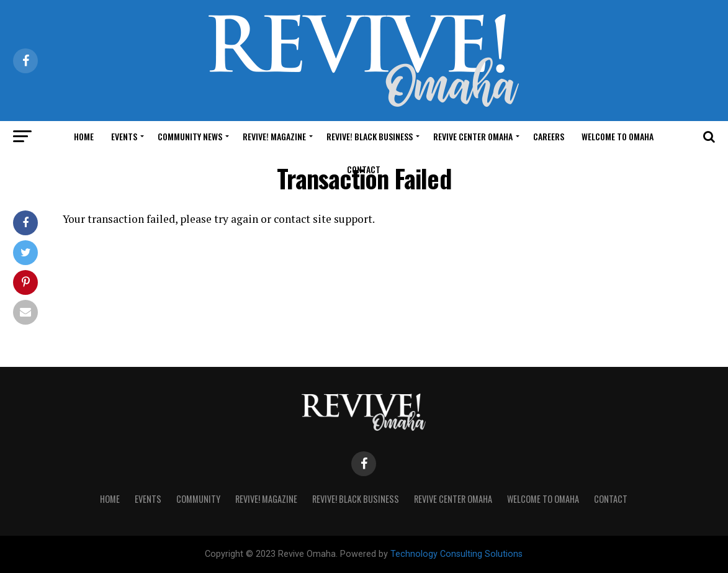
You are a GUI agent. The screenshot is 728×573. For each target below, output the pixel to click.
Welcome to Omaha (618, 136)
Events (124, 136)
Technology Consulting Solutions (456, 554)
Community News (190, 136)
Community (198, 499)
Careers (549, 136)
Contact (364, 169)
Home (84, 136)
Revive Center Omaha (473, 136)
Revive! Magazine (274, 136)
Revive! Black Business (370, 136)
